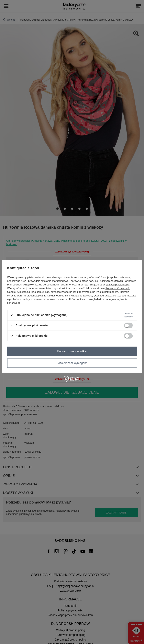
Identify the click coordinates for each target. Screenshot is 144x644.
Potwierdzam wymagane (72, 363)
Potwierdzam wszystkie (72, 351)
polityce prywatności (117, 284)
